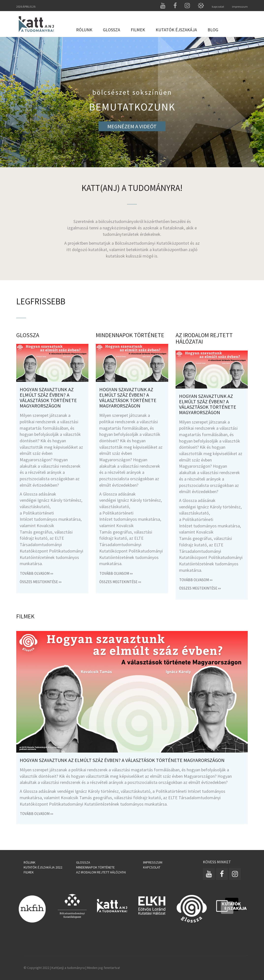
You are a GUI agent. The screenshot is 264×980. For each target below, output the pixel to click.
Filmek (138, 30)
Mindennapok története (95, 867)
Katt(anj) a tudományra (68, 968)
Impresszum (153, 862)
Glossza (112, 30)
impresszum (240, 7)
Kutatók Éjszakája (176, 30)
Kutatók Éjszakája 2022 (43, 867)
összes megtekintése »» (41, 582)
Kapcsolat (152, 867)
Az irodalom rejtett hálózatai (101, 872)
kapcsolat (218, 7)
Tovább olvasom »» (37, 573)
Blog (213, 30)
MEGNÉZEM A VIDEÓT (132, 126)
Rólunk (84, 30)
